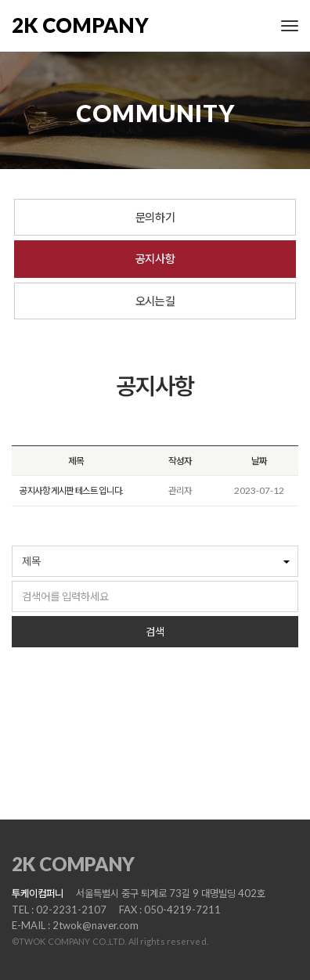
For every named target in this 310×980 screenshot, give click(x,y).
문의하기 (155, 217)
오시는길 (155, 301)
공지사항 (155, 258)
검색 (155, 631)
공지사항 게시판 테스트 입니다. (72, 490)
